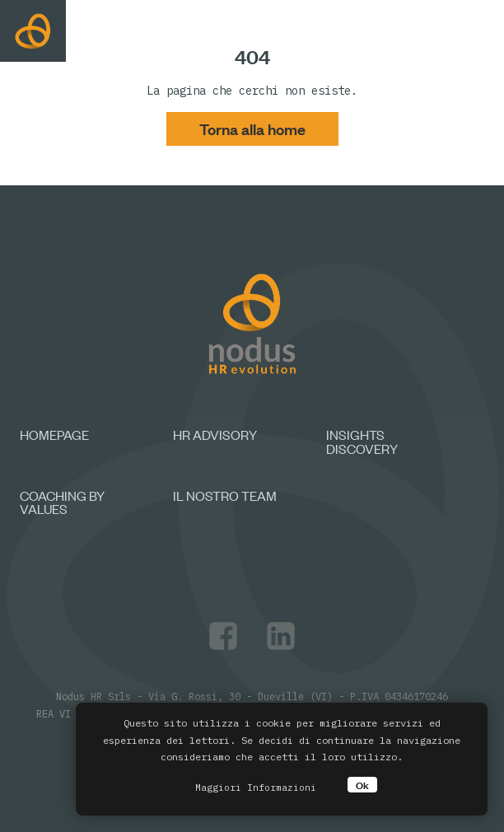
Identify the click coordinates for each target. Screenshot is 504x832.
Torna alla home (252, 129)
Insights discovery (362, 441)
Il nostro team (225, 495)
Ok (362, 785)
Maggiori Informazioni (256, 788)
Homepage (54, 434)
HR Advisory (215, 434)
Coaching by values (62, 502)
